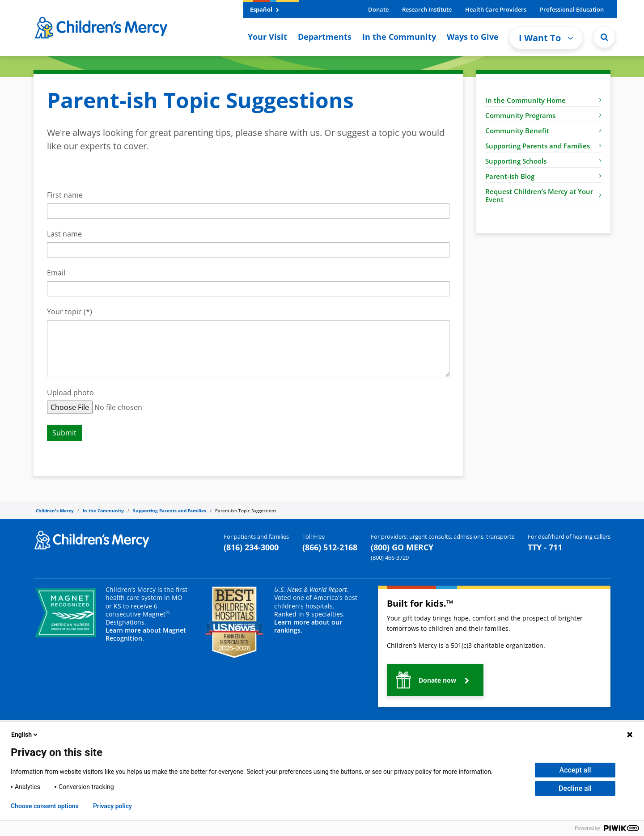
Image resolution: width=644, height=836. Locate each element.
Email (56, 273)
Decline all (575, 788)
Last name (64, 234)
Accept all (575, 770)
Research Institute (427, 9)
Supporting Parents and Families (543, 146)
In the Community (399, 37)
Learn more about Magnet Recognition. (146, 634)
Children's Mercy (55, 511)
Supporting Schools (543, 161)
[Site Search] (604, 37)
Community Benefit (543, 131)
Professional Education (572, 9)
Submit (64, 433)
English (25, 735)
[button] (435, 680)
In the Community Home (543, 100)
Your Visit (267, 37)
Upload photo (70, 393)
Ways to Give (473, 37)
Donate (378, 9)
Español (265, 9)
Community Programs (543, 115)
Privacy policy (112, 806)
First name (65, 195)
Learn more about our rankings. (308, 626)
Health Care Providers (496, 9)
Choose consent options (45, 806)
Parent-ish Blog (543, 176)
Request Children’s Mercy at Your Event (543, 195)
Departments (325, 37)
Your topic (64, 312)
